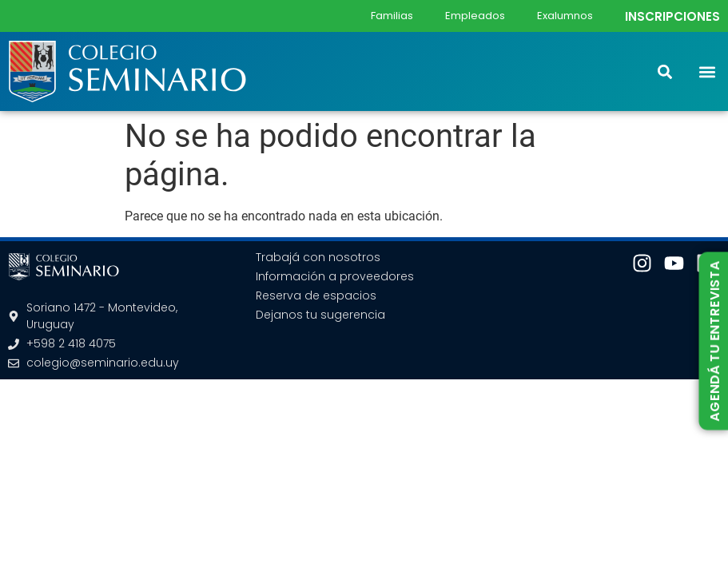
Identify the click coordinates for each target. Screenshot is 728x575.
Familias (392, 16)
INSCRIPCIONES (672, 16)
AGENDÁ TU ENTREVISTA (714, 341)
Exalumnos (565, 16)
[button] (707, 71)
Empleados (475, 16)
